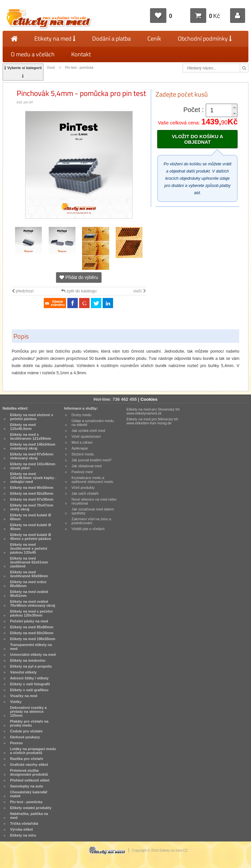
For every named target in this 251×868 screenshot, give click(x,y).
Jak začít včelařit (85, 493)
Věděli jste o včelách (88, 529)
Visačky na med (24, 696)
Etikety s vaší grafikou (29, 690)
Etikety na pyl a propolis (31, 666)
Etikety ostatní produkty (31, 808)
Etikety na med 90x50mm (32, 488)
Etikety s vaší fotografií (30, 684)
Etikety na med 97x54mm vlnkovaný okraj (32, 456)
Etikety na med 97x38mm (32, 499)
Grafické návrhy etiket (29, 765)
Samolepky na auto (27, 786)
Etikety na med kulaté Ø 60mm (31, 517)
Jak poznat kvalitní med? (92, 460)
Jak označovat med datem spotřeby (93, 511)
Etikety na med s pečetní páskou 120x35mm (31, 613)
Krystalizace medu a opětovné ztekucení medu (92, 480)
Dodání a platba (111, 38)
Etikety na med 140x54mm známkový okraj (33, 446)
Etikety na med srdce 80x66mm (28, 584)
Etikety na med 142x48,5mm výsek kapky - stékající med (33, 478)
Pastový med (82, 472)
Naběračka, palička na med (29, 816)
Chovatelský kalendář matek (29, 794)
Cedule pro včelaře (26, 731)
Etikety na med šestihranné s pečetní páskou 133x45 (29, 548)
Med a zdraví (82, 442)
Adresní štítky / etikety (29, 678)
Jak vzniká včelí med (88, 431)
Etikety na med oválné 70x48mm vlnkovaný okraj (33, 603)
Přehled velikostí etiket (30, 780)
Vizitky (16, 702)
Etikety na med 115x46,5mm (23, 427)
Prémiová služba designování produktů (29, 772)
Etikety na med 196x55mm (33, 639)
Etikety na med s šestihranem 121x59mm (31, 436)
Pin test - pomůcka (79, 68)
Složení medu (83, 454)
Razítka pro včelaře (27, 759)
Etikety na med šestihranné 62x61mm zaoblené (29, 562)
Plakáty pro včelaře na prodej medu (29, 723)
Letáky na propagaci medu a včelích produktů (33, 751)
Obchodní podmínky (205, 38)
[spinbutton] (222, 111)
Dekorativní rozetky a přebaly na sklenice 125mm (28, 711)
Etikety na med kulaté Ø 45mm (31, 527)
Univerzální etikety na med (33, 655)
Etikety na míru (23, 835)
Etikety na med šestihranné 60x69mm (29, 574)
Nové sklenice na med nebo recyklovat (94, 501)
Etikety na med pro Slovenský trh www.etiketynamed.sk (153, 411)
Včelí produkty (83, 488)
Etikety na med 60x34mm (32, 633)
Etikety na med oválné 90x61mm (29, 594)
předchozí (23, 291)
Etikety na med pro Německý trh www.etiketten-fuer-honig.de (152, 421)
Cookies (149, 399)
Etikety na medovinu (28, 660)
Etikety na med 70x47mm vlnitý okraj (32, 507)
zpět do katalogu (79, 291)
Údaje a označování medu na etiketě (93, 423)
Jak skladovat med (87, 466)
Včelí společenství (86, 436)
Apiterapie (80, 448)
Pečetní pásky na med (29, 621)
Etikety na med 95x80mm (32, 627)
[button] (234, 107)
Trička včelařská (24, 823)
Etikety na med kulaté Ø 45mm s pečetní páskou (31, 537)
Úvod (51, 68)
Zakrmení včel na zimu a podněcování (91, 521)
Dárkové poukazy (25, 737)
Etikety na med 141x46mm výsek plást (33, 466)
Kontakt (81, 54)
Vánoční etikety (24, 672)
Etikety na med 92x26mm (32, 493)
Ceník (154, 38)
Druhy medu (82, 415)
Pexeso (17, 743)
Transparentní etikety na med (31, 647)
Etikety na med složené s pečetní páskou (32, 417)
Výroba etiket (22, 829)
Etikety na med (55, 38)
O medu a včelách (33, 54)
